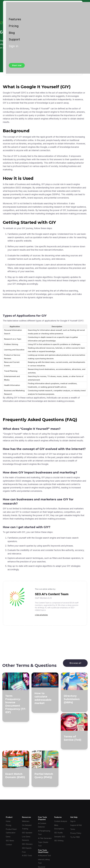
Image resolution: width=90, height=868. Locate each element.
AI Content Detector (42, 825)
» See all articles (41, 615)
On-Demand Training (27, 827)
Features (15, 19)
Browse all (75, 663)
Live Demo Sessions (26, 838)
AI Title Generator (45, 838)
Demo (8, 837)
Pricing (14, 26)
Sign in (14, 46)
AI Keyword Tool (44, 855)
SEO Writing (59, 841)
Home (8, 821)
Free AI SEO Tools (27, 854)
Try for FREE (75, 837)
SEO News (10, 841)
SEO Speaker (27, 833)
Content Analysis (61, 821)
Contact (9, 845)
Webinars (26, 821)
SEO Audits (58, 833)
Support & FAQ (76, 825)
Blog (12, 33)
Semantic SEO (60, 837)
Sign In (73, 821)
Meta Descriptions (59, 827)
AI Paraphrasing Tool (44, 833)
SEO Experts (27, 848)
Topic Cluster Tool (43, 844)
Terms (73, 829)
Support (14, 39)
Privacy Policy (76, 833)
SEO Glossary (27, 844)
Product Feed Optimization (11, 831)
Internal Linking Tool (44, 861)
